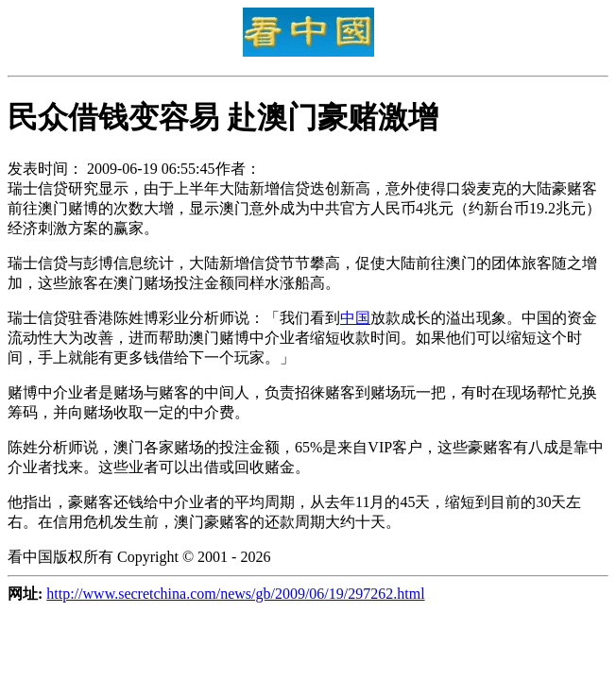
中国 (355, 318)
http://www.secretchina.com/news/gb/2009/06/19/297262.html (235, 594)
